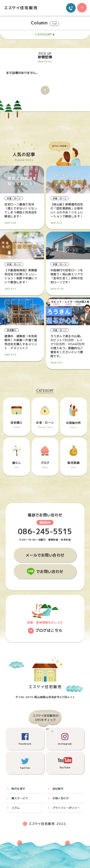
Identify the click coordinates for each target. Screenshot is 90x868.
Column (45, 23)
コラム (16, 808)
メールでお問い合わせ (45, 555)
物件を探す (18, 789)
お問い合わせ (61, 798)
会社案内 (58, 789)
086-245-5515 (45, 532)
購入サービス (20, 798)
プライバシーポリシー (66, 808)
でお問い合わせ (50, 572)
